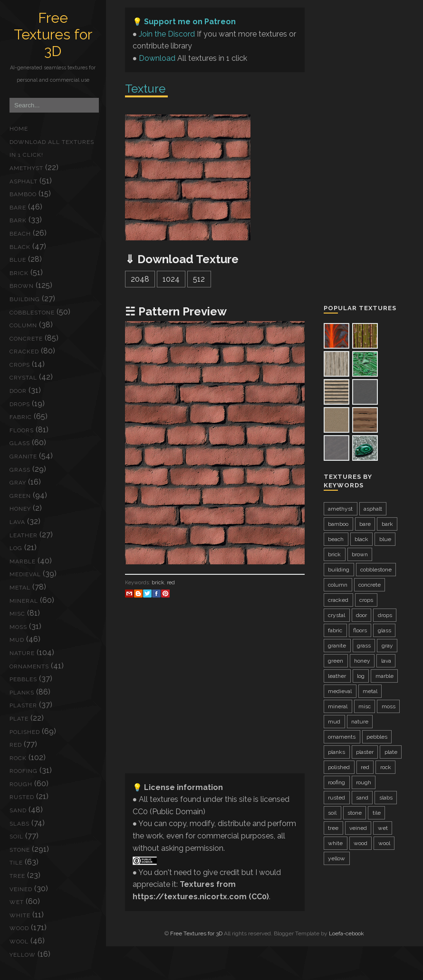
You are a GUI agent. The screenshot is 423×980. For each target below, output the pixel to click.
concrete (26, 339)
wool (19, 942)
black (20, 247)
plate (19, 719)
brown (22, 286)
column (23, 325)
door (18, 391)
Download (157, 58)
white (20, 915)
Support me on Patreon (190, 22)
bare (18, 208)
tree (17, 876)
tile (16, 863)
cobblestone (32, 313)
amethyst (26, 168)
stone (20, 850)
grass (20, 470)
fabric (21, 417)
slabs (19, 824)
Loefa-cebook (346, 933)
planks (22, 693)
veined (21, 889)
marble (23, 561)
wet (17, 902)
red (16, 745)
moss (18, 627)
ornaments (29, 666)
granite (23, 457)
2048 (140, 279)
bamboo (23, 194)
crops (20, 365)
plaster (23, 705)
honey (20, 509)
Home (19, 129)
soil (16, 837)
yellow (23, 955)
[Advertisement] (215, 699)
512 (199, 279)
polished (25, 732)
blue (18, 260)
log (16, 548)
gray (18, 483)
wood (19, 928)
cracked (24, 352)
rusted (22, 797)
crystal (23, 378)
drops (20, 404)
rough (21, 784)
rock (18, 758)
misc (17, 614)
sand (18, 810)
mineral (24, 601)
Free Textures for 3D (53, 34)
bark (18, 220)
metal (20, 588)
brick (19, 273)
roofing (24, 771)
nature (22, 653)
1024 (171, 279)
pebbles (23, 679)
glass (20, 443)
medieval (25, 574)
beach (20, 234)
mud (17, 640)
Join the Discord (167, 34)
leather (24, 535)
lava (17, 522)
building (25, 299)
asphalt (24, 181)
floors (22, 430)
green (20, 496)
